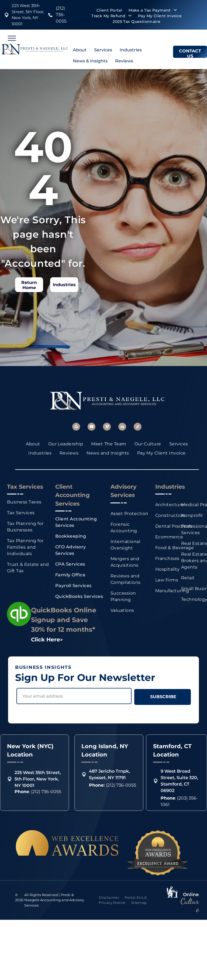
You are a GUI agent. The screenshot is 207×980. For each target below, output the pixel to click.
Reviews (124, 61)
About (80, 50)
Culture (190, 905)
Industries (131, 50)
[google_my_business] (76, 427)
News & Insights (90, 61)
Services (103, 50)
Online (191, 894)
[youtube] (92, 427)
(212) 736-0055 (61, 15)
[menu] (12, 38)
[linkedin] (122, 427)
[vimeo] (107, 427)
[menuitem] (109, 10)
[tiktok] (138, 427)
